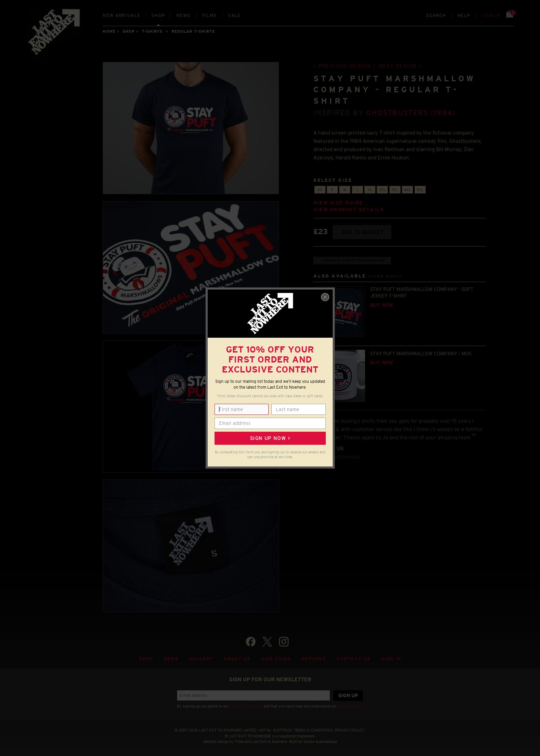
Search (436, 15)
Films (210, 15)
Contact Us (354, 659)
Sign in (491, 15)
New (121, 15)
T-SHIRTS (152, 31)
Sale (234, 15)
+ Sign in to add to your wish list (352, 260)
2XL (382, 190)
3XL (395, 190)
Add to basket (362, 232)
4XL (407, 190)
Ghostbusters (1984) (411, 113)
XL (370, 190)
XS (320, 190)
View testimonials (339, 457)
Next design (398, 66)
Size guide (276, 659)
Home (109, 31)
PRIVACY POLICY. (350, 730)
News (183, 15)
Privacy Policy (350, 706)
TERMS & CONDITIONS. (314, 730)
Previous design (345, 66)
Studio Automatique (320, 742)
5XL (420, 190)
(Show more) (385, 276)
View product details (349, 210)
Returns (314, 659)
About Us (237, 659)
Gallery (201, 659)
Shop (158, 15)
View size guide (338, 203)
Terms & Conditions (246, 706)
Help (464, 15)
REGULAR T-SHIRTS (193, 31)
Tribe (239, 742)
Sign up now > (270, 438)
